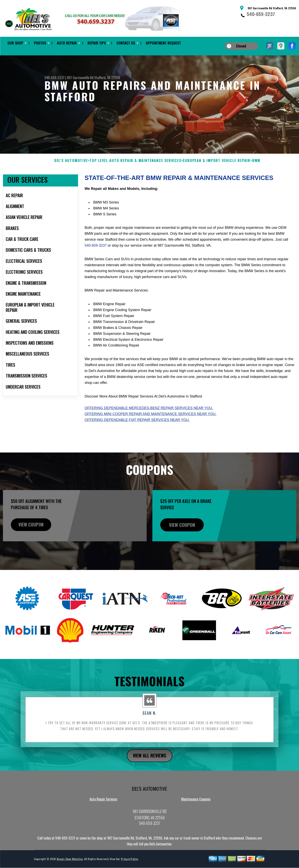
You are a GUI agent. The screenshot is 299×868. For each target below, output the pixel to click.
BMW (256, 180)
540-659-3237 (261, 14)
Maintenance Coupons (196, 819)
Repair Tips (97, 43)
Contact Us (126, 43)
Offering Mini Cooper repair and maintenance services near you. (150, 433)
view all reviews (149, 775)
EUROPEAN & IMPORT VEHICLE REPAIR (217, 180)
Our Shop (15, 43)
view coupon (33, 544)
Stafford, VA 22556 (107, 78)
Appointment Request (163, 43)
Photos (40, 43)
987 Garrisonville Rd (80, 78)
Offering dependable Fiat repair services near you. (137, 439)
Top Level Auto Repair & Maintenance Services (135, 180)
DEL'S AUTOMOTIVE (71, 180)
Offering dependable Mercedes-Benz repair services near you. (149, 427)
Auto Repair (67, 43)
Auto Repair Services (103, 819)
